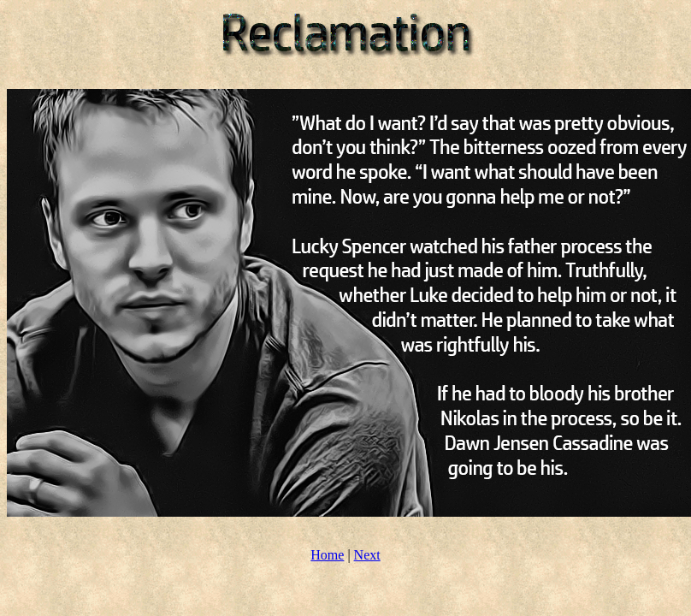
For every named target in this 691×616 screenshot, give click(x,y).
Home (327, 555)
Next (367, 555)
